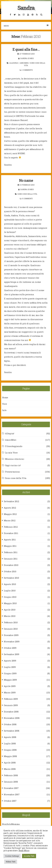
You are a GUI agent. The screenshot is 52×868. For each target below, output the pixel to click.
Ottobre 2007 (10, 801)
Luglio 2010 (10, 591)
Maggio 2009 (10, 680)
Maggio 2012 (10, 514)
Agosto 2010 (10, 584)
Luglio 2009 (10, 667)
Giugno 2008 (10, 750)
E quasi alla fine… (26, 49)
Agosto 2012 (10, 508)
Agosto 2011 (10, 540)
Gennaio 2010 (11, 629)
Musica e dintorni (15, 459)
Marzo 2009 (10, 692)
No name (26, 180)
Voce (5, 404)
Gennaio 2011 (11, 559)
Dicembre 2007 (11, 788)
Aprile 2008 (10, 763)
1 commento (27, 70)
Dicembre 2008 (11, 712)
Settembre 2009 (12, 654)
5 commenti (27, 199)
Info (4, 410)
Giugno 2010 (10, 597)
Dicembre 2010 (11, 565)
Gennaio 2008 (11, 782)
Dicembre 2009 (11, 635)
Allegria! (14, 63)
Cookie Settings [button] (12, 856)
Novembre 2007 (12, 794)
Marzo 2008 (10, 769)
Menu (26, 26)
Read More (24, 851)
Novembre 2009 (12, 642)
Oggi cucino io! (13, 465)
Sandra (26, 8)
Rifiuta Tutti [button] (11, 862)
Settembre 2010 (11, 578)
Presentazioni (13, 472)
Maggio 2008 (10, 756)
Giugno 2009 (10, 673)
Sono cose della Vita (27, 194)
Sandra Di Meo (27, 58)
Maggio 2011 (10, 546)
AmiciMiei (24, 63)
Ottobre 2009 (10, 648)
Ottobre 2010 (10, 571)
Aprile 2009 (10, 686)
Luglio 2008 (10, 743)
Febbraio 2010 (11, 622)
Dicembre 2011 (11, 533)
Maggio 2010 (10, 603)
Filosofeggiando (14, 446)
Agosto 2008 (10, 737)
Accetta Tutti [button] (29, 856)
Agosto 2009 (10, 661)
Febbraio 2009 (11, 699)
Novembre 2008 (12, 718)
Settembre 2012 (11, 501)
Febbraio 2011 (11, 552)
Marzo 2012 (10, 520)
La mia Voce (11, 453)
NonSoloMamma (11, 824)
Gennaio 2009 (11, 705)
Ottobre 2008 (10, 724)
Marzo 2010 (10, 616)
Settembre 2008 (12, 731)
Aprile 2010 (10, 610)
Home (5, 397)
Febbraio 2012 (11, 527)
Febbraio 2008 (11, 775)
